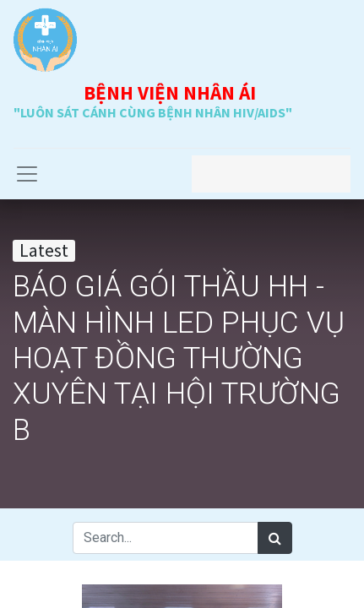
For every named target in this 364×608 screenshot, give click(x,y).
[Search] (275, 538)
